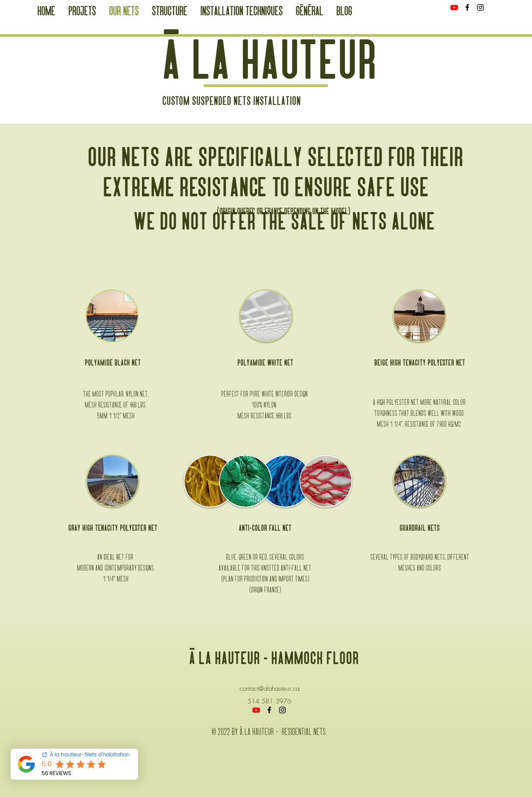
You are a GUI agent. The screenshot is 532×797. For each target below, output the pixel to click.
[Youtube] (454, 7)
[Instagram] (480, 7)
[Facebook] (467, 7)
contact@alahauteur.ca (269, 689)
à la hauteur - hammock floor (274, 660)
